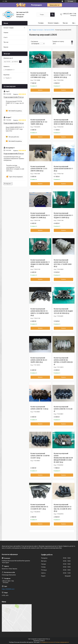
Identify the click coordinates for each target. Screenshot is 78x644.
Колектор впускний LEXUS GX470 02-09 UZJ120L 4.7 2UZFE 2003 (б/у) (63, 263)
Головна (41, 23)
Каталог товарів (53, 23)
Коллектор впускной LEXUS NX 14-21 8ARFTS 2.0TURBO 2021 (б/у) (39, 75)
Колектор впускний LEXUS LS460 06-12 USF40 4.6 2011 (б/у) (40, 456)
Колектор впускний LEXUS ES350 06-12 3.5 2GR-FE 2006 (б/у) (39, 169)
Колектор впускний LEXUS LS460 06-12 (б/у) (39, 408)
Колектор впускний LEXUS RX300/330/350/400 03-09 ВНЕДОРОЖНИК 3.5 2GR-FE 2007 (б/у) (63, 458)
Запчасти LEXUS (49, 30)
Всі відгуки (7, 184)
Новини (6, 33)
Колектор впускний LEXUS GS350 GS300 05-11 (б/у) (63, 169)
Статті (6, 37)
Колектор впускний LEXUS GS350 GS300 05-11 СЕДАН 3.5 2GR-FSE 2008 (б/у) (40, 263)
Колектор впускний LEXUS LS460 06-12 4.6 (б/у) (63, 409)
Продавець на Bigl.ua (39, 641)
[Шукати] (52, 15)
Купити (40, 90)
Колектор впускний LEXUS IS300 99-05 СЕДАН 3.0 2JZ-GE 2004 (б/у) (63, 311)
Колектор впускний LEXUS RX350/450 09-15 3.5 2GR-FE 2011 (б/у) (39, 507)
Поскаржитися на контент (47, 642)
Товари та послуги (37, 30)
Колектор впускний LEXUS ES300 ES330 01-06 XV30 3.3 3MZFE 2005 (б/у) (63, 122)
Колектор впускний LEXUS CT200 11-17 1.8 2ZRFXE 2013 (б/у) (62, 75)
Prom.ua (48, 639)
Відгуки (6, 47)
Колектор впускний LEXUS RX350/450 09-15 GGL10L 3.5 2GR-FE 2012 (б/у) (63, 508)
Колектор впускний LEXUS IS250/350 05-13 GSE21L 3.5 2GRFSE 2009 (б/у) (40, 312)
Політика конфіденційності (62, 642)
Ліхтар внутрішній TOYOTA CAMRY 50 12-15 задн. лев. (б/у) (15, 103)
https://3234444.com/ (8, 589)
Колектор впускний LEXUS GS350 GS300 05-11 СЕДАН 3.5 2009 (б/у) (63, 215)
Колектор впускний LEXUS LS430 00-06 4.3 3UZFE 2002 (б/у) (39, 360)
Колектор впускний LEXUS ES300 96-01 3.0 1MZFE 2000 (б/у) (39, 122)
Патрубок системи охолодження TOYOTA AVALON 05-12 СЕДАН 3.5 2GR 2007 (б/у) (15, 168)
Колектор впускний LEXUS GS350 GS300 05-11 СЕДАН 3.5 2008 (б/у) (40, 215)
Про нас (65, 23)
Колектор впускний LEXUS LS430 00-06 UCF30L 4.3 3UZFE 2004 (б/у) (63, 361)
